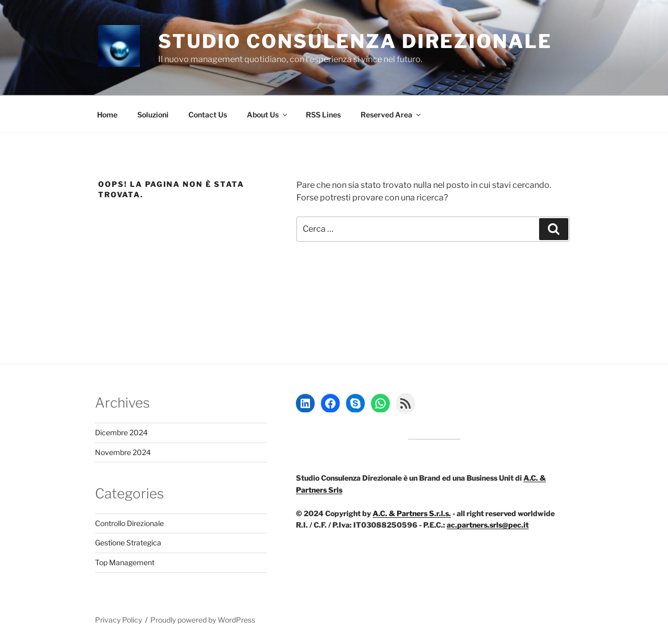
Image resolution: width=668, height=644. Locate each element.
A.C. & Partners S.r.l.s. (412, 513)
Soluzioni (153, 115)
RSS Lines (323, 115)
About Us (268, 115)
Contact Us (208, 115)
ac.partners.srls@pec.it (488, 525)
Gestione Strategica (128, 542)
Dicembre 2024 (121, 432)
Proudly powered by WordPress (203, 620)
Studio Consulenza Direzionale (355, 41)
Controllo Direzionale (129, 523)
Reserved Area (391, 115)
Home (107, 115)
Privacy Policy (118, 620)
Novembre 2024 (123, 452)
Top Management (125, 562)
